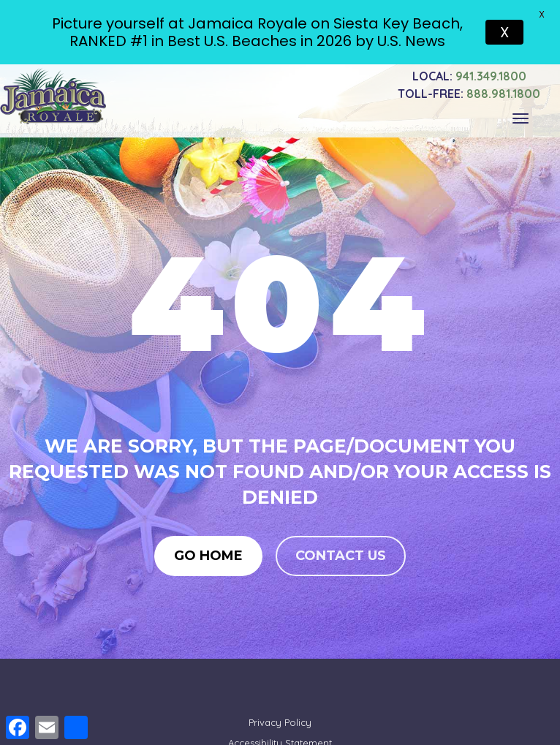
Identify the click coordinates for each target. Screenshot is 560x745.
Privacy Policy (280, 719)
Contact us (341, 553)
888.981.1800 (469, 90)
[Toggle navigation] (521, 116)
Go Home (208, 553)
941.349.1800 (469, 72)
